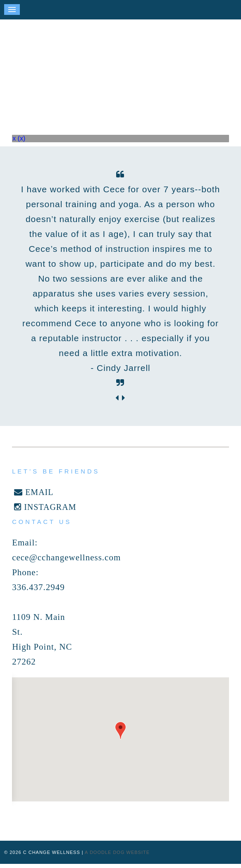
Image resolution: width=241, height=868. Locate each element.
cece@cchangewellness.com (66, 557)
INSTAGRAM (45, 507)
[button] (120, 731)
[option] (120, 279)
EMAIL (34, 492)
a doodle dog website (117, 852)
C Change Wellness (121, 68)
